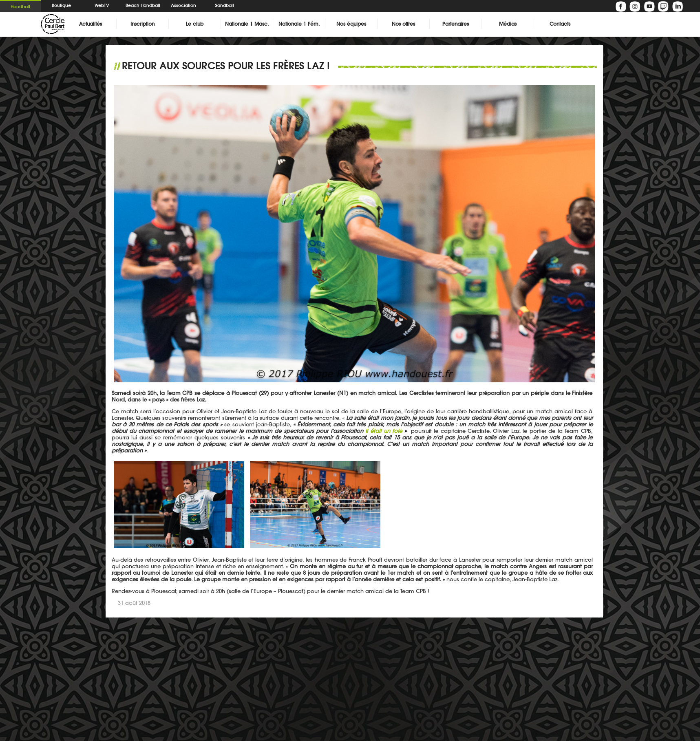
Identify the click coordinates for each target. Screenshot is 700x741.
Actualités (91, 24)
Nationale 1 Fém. (299, 24)
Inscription (142, 24)
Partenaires (456, 24)
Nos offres (403, 24)
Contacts (560, 24)
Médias (508, 24)
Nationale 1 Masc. (247, 24)
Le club (195, 24)
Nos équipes (351, 24)
